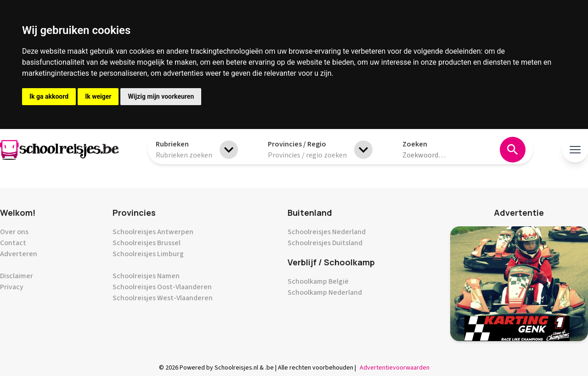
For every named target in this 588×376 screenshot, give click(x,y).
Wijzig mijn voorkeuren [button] (161, 96)
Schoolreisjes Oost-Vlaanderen (162, 287)
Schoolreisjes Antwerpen (153, 232)
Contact (13, 243)
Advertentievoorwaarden (395, 368)
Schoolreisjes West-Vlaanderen (163, 298)
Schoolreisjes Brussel (147, 243)
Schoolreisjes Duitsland (325, 243)
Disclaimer (17, 276)
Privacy (12, 287)
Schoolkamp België (318, 281)
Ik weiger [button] (98, 96)
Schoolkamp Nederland (325, 292)
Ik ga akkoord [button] (49, 96)
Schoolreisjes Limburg (148, 254)
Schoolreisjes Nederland (327, 232)
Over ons (14, 232)
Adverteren (19, 254)
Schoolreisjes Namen (146, 276)
